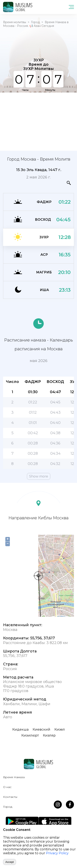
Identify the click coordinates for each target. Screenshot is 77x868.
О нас (7, 787)
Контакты (10, 797)
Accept (10, 862)
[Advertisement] (38, 121)
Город (35, 22)
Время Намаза (14, 777)
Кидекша (20, 729)
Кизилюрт (30, 735)
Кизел (60, 729)
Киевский (41, 729)
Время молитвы (15, 22)
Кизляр (49, 735)
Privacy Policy (57, 853)
